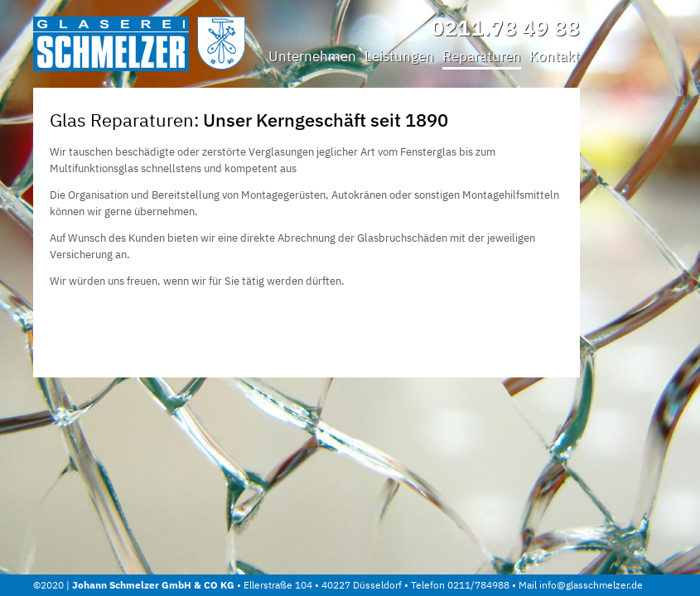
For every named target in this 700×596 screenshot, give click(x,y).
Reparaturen (482, 56)
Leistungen (399, 56)
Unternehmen (312, 56)
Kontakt (555, 56)
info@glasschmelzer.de (591, 585)
